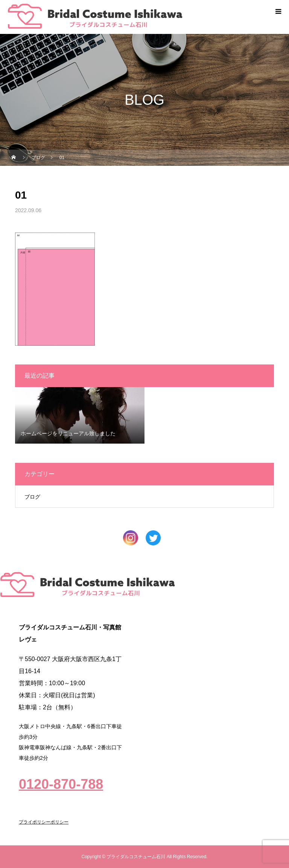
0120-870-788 (61, 784)
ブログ (32, 497)
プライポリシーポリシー (44, 822)
